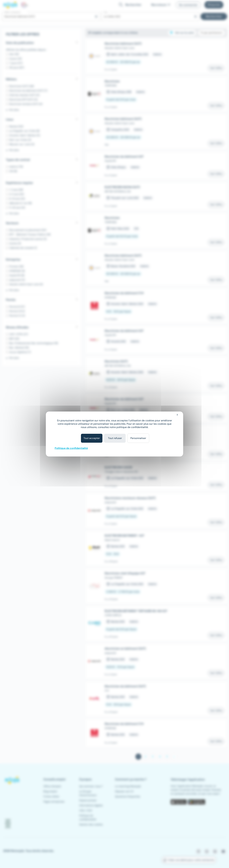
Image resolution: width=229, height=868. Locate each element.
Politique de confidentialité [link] (71, 448)
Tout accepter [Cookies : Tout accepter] (92, 438)
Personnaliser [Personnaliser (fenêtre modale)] (138, 438)
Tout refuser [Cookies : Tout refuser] (115, 438)
